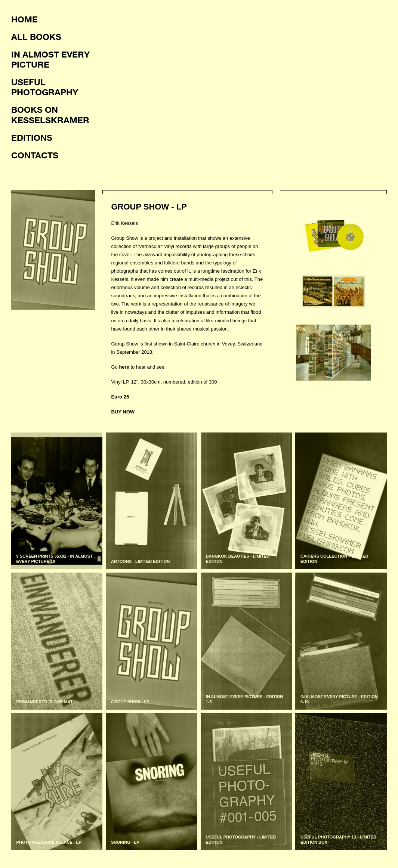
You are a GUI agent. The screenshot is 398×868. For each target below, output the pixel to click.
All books (36, 37)
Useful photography (45, 87)
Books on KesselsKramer (50, 114)
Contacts (35, 155)
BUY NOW (123, 412)
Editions (32, 137)
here (124, 367)
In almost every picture (50, 59)
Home (24, 19)
